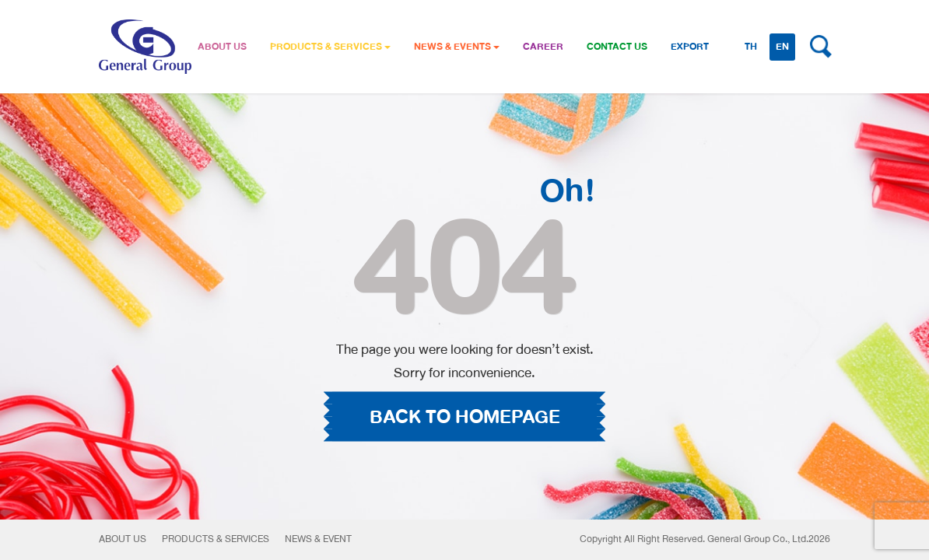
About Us (123, 539)
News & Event (318, 539)
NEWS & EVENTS (457, 47)
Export (690, 47)
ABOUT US (222, 47)
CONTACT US (617, 47)
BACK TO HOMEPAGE (465, 417)
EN (782, 47)
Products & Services (216, 539)
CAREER (543, 47)
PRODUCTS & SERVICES (330, 47)
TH (751, 47)
